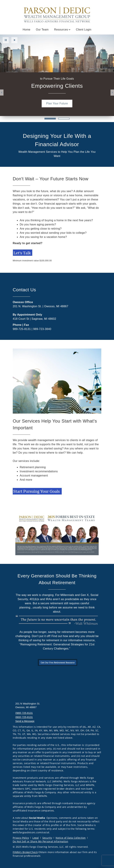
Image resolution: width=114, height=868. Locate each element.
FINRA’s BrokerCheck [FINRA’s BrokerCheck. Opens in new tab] (25, 852)
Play (14, 40)
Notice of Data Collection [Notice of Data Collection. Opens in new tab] (71, 838)
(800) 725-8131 (24, 717)
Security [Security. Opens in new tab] (47, 838)
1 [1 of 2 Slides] (50, 119)
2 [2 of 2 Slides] (64, 119)
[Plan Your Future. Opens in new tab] (57, 104)
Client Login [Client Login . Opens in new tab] (84, 30)
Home (26, 30)
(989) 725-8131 (24, 713)
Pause (6, 40)
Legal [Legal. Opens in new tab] (36, 838)
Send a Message (25, 721)
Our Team (42, 30)
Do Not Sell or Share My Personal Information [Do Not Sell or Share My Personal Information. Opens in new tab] (40, 841)
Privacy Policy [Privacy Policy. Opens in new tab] (21, 838)
